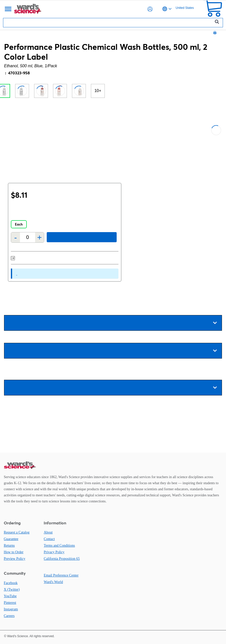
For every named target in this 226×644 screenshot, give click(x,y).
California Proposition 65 (62, 559)
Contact (49, 539)
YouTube (10, 596)
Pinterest (10, 603)
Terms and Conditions (59, 546)
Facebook (11, 583)
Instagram (11, 609)
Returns (9, 546)
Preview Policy (15, 559)
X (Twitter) (12, 590)
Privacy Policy (54, 552)
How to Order (14, 552)
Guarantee (11, 539)
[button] (150, 9)
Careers (9, 616)
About (48, 532)
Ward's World (53, 582)
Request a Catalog (17, 532)
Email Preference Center (61, 575)
